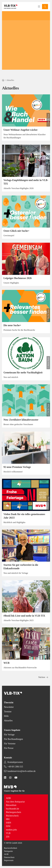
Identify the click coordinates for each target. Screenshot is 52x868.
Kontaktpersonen (15, 762)
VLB (8, 833)
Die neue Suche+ (12, 325)
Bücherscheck (12, 816)
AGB (6, 854)
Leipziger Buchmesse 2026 (18, 278)
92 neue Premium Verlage (17, 467)
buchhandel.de (12, 809)
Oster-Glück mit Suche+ (16, 231)
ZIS (8, 837)
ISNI (8, 826)
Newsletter (9, 707)
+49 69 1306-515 (15, 767)
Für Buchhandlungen (13, 739)
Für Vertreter (10, 744)
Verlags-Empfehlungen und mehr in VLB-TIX (26, 182)
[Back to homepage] (11, 7)
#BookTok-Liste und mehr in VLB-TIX (24, 616)
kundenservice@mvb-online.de (22, 771)
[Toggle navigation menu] (39, 7)
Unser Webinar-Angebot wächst (20, 130)
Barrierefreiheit (11, 848)
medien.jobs (11, 830)
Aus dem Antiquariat (15, 802)
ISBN (9, 823)
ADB (8, 798)
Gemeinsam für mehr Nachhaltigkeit (23, 372)
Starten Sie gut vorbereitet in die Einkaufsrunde (21, 567)
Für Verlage (9, 735)
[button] (45, 7)
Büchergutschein (14, 812)
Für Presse (9, 748)
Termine (8, 712)
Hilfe (6, 716)
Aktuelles (8, 721)
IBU (8, 819)
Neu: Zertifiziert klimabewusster (21, 420)
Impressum (9, 860)
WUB (6, 663)
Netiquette (8, 851)
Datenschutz (9, 857)
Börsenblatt (11, 805)
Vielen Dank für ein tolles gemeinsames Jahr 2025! (24, 516)
